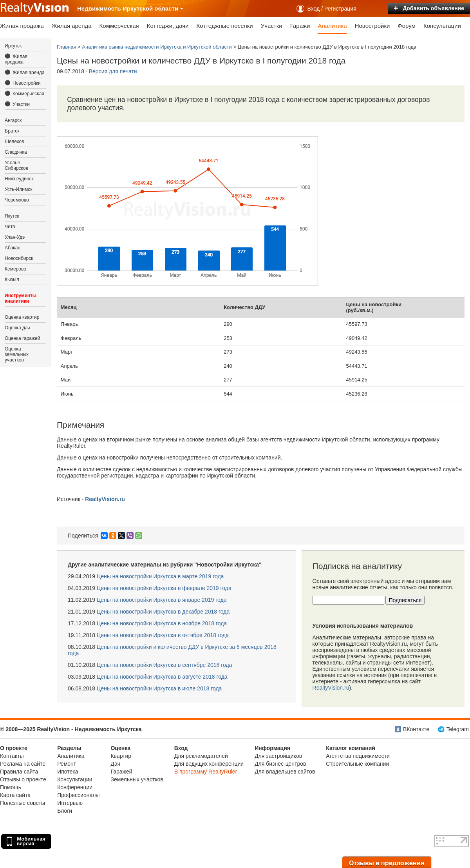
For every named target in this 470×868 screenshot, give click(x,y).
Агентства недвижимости (358, 756)
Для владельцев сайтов (285, 772)
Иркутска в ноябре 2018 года (162, 623)
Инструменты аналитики (21, 298)
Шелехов (14, 142)
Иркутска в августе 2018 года (162, 677)
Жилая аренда (72, 26)
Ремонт (67, 764)
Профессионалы (78, 795)
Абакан (13, 248)
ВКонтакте (416, 729)
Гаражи (300, 26)
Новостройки (372, 26)
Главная (66, 47)
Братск (12, 131)
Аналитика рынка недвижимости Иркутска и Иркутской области (157, 47)
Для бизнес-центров (280, 764)
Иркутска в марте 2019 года (160, 576)
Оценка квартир (22, 317)
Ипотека (68, 772)
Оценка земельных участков (17, 354)
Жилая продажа (22, 26)
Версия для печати (113, 71)
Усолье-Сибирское (16, 165)
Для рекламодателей (201, 756)
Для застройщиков (278, 756)
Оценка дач (17, 328)
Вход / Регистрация (332, 9)
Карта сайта (15, 795)
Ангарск (13, 120)
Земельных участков (137, 779)
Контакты (12, 756)
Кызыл (12, 280)
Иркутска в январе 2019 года (162, 600)
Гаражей (121, 772)
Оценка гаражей (22, 338)
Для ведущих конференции (209, 764)
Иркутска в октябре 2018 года (163, 635)
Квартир (121, 756)
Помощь (11, 787)
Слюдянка (16, 152)
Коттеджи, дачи (168, 26)
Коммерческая (119, 26)
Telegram (457, 729)
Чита (10, 227)
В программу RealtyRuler (206, 772)
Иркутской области (153, 8)
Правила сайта (19, 772)
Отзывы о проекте (23, 779)
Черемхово (17, 200)
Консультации (442, 26)
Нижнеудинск (19, 179)
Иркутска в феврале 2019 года (164, 588)
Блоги (65, 811)
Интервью (70, 803)
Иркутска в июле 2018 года (159, 688)
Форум (407, 26)
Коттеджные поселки (224, 26)
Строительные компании (357, 764)
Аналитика (332, 26)
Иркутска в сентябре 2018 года (164, 665)
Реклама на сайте (23, 764)
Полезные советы (23, 803)
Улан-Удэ (15, 237)
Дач (115, 764)
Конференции (75, 787)
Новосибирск (19, 258)
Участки (272, 26)
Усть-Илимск (18, 189)
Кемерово (15, 269)
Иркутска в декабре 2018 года (163, 612)
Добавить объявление (429, 8)
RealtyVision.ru (331, 688)
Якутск (12, 216)
